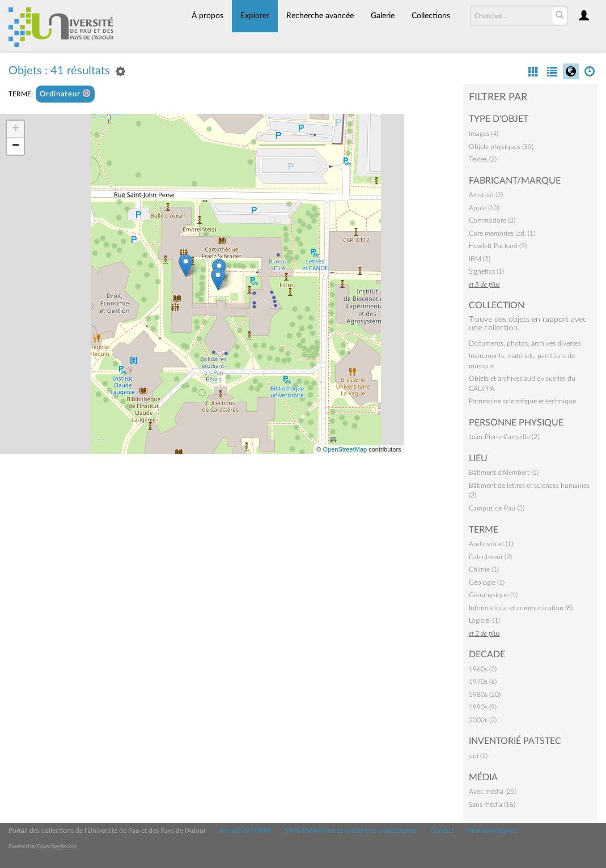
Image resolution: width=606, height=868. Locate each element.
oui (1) (478, 756)
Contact (442, 831)
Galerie (383, 16)
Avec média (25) (493, 792)
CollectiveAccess (57, 846)
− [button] (16, 146)
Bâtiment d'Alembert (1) (504, 473)
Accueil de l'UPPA (245, 831)
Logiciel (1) (484, 620)
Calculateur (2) (490, 557)
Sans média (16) (492, 805)
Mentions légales (492, 831)
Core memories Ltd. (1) (502, 233)
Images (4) (484, 134)
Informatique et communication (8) (521, 608)
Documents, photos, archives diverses (525, 343)
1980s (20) (485, 695)
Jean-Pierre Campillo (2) (504, 437)
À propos (207, 16)
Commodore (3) (492, 220)
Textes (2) (483, 159)
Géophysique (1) (493, 595)
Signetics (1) (486, 271)
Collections (431, 16)
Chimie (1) (484, 569)
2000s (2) (483, 720)
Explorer (255, 16)
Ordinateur (65, 94)
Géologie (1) (487, 582)
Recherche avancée (320, 16)
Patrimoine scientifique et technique (522, 401)
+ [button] (16, 129)
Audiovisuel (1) (491, 544)
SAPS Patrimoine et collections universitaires (351, 831)
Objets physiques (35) (501, 147)
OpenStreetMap (345, 449)
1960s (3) (483, 669)
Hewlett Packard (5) (498, 246)
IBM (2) (480, 259)
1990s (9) (483, 707)
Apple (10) (484, 208)
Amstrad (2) (486, 195)
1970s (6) (483, 682)
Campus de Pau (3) (497, 508)
